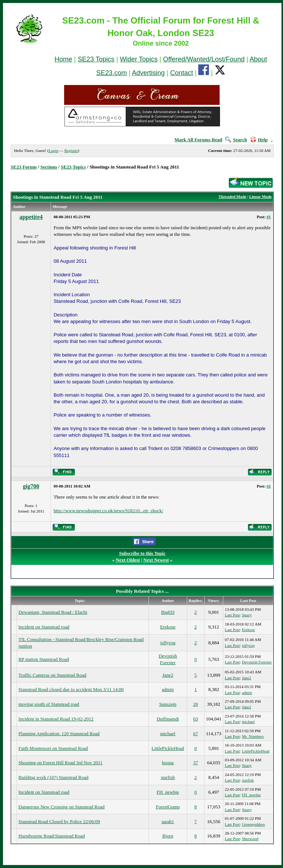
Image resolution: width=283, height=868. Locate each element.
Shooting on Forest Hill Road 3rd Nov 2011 (60, 763)
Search (236, 140)
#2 (268, 486)
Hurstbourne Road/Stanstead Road (52, 836)
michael (248, 722)
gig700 (31, 486)
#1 (268, 217)
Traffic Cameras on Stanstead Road (52, 675)
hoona (168, 763)
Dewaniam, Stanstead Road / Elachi (53, 612)
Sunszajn (168, 704)
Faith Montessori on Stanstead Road (53, 748)
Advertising (148, 73)
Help (259, 140)
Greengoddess (253, 824)
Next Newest (156, 560)
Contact (182, 73)
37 (195, 763)
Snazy (247, 615)
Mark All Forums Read (198, 140)
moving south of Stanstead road (49, 704)
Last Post (232, 615)
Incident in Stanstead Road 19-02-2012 (56, 719)
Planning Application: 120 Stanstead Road (59, 734)
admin (168, 689)
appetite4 (31, 217)
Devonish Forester (257, 662)
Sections (49, 167)
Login (53, 150)
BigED (168, 612)
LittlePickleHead (168, 748)
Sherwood (250, 839)
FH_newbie (168, 792)
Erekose (168, 627)
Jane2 (168, 675)
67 (195, 734)
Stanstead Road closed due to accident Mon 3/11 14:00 (71, 689)
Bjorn (168, 836)
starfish (168, 777)
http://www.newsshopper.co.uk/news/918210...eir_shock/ (108, 511)
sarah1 (168, 821)
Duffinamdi (168, 719)
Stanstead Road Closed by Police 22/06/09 (59, 821)
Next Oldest (128, 560)
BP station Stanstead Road (44, 659)
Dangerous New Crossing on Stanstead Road (62, 807)
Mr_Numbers (253, 736)
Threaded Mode (232, 196)
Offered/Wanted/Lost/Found (204, 59)
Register (71, 150)
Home (63, 59)
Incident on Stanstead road (44, 627)
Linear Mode (260, 196)
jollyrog (168, 643)
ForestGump (168, 807)
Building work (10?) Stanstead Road (53, 777)
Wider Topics (139, 59)
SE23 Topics (96, 59)
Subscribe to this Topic (142, 553)
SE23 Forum (24, 167)
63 (195, 719)
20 (195, 704)
